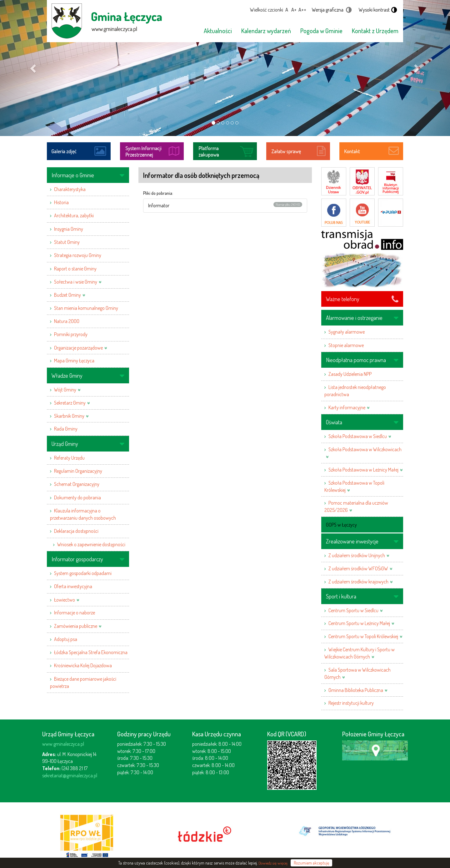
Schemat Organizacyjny (77, 484)
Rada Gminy (66, 429)
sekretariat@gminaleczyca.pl (70, 775)
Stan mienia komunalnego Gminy (86, 308)
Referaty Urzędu (69, 458)
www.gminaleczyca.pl (63, 744)
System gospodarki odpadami (83, 573)
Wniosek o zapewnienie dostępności (91, 544)
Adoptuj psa (66, 639)
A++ (302, 10)
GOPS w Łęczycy (341, 525)
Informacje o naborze (75, 613)
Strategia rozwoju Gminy (78, 255)
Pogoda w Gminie (321, 31)
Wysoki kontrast (374, 10)
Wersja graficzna (328, 10)
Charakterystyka (70, 189)
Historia (61, 202)
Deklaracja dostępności (76, 531)
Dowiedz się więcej (273, 863)
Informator (159, 205)
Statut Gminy (67, 242)
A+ (294, 10)
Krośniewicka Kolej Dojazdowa (83, 665)
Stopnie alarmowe (346, 345)
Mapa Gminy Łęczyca (74, 361)
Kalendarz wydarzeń (266, 31)
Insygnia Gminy (69, 229)
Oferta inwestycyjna (73, 586)
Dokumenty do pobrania (77, 497)
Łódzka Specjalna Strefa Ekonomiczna (91, 652)
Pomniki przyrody (71, 334)
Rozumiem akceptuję (311, 863)
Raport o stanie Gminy (75, 269)
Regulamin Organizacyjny (78, 471)
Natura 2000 (67, 321)
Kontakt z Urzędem (375, 31)
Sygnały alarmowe (347, 332)
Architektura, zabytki (74, 215)
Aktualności (218, 31)
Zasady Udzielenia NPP (350, 374)
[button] (34, 68)
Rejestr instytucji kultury (351, 703)
